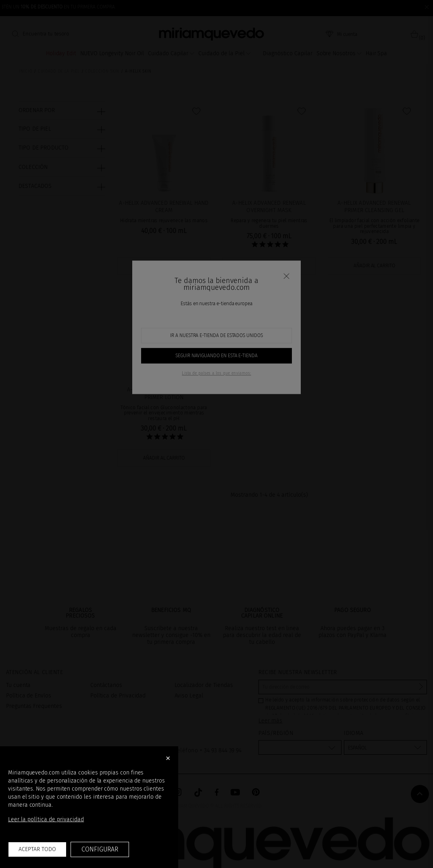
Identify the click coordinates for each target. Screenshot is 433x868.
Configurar (100, 849)
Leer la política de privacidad (46, 819)
